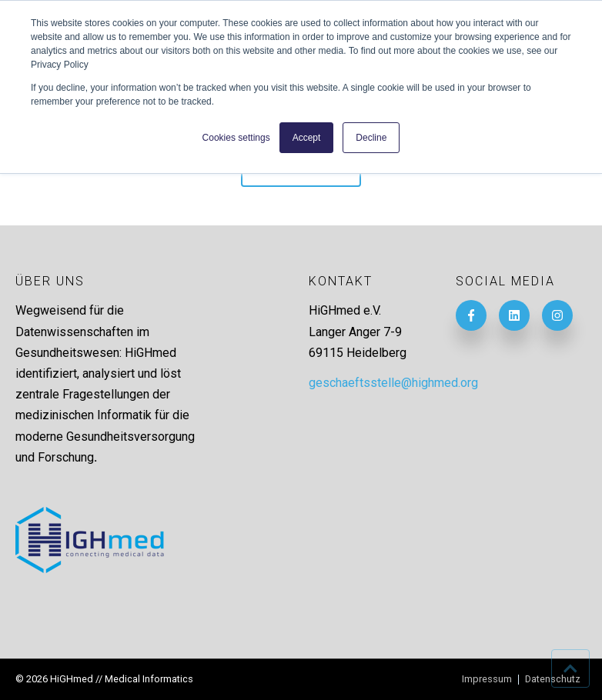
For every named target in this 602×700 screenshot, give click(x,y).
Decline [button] (371, 138)
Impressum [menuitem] (487, 680)
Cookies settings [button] (236, 138)
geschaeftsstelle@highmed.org (393, 383)
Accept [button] (307, 138)
